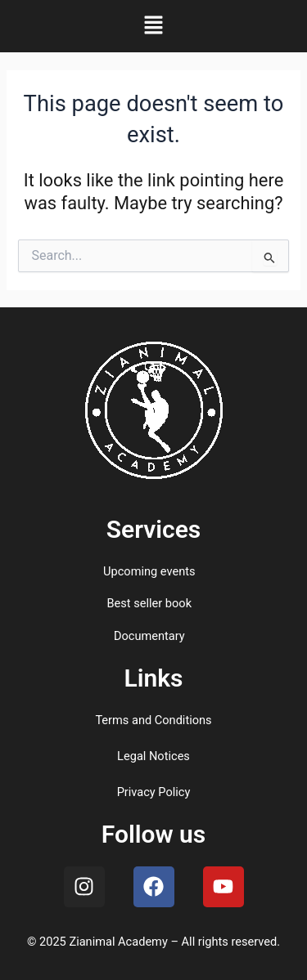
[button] (153, 26)
